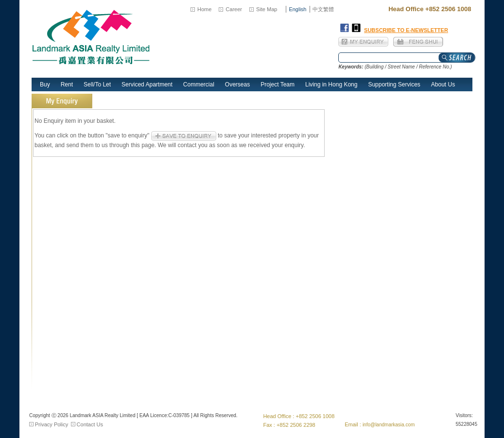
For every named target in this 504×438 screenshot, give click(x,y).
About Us (443, 84)
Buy (45, 84)
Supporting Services (394, 84)
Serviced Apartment (147, 84)
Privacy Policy (52, 424)
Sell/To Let (97, 84)
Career (234, 9)
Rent (67, 84)
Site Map (267, 9)
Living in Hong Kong (331, 84)
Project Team (278, 84)
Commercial (199, 84)
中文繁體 (323, 9)
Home (204, 9)
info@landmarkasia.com (389, 425)
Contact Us (90, 424)
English (297, 9)
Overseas (237, 84)
